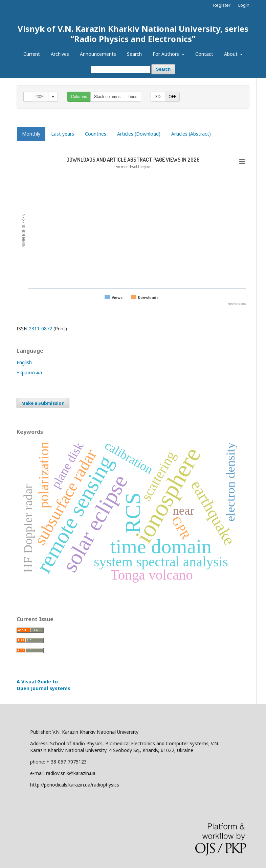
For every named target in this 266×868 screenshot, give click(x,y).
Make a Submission (43, 403)
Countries (96, 134)
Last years (63, 134)
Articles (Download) (139, 134)
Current (32, 54)
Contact (204, 54)
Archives (60, 54)
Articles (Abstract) (191, 134)
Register (222, 5)
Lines (132, 97)
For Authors (167, 54)
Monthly (31, 134)
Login (244, 5)
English (24, 362)
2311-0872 (40, 329)
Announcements (98, 54)
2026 (40, 97)
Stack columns (107, 97)
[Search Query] (120, 69)
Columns (79, 97)
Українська (29, 372)
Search (134, 54)
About (231, 54)
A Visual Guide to (43, 685)
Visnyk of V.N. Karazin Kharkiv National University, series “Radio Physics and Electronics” (133, 34)
